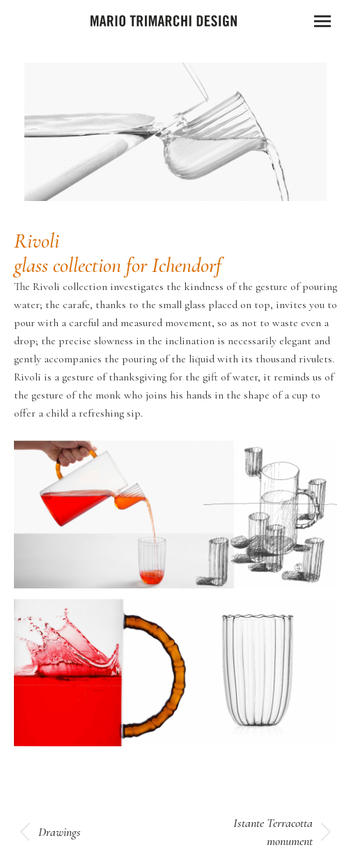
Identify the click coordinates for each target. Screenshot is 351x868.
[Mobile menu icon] (322, 21)
